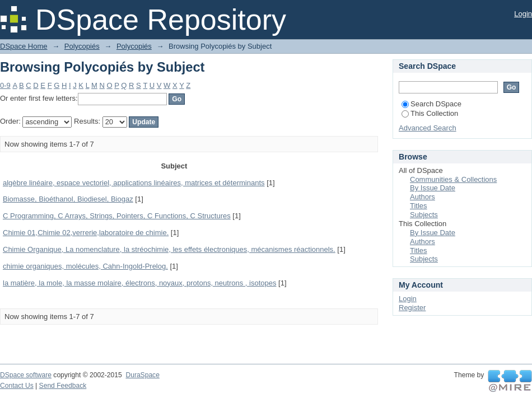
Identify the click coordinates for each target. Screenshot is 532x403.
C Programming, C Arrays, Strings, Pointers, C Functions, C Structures (117, 216)
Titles (419, 206)
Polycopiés (82, 46)
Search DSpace (431, 104)
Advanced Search (428, 128)
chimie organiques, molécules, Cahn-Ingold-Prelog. (85, 266)
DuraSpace (142, 375)
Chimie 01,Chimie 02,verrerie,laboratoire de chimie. (86, 233)
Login (523, 14)
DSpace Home (24, 46)
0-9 (5, 85)
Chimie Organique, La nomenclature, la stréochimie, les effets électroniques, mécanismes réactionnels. (169, 249)
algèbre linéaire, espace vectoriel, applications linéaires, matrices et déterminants (134, 183)
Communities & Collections (453, 179)
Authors (423, 197)
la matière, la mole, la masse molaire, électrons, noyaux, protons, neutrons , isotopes (139, 283)
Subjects (424, 215)
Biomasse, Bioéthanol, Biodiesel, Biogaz (68, 199)
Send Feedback (63, 386)
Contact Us (17, 386)
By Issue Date (433, 188)
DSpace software (26, 375)
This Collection (430, 113)
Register (412, 308)
